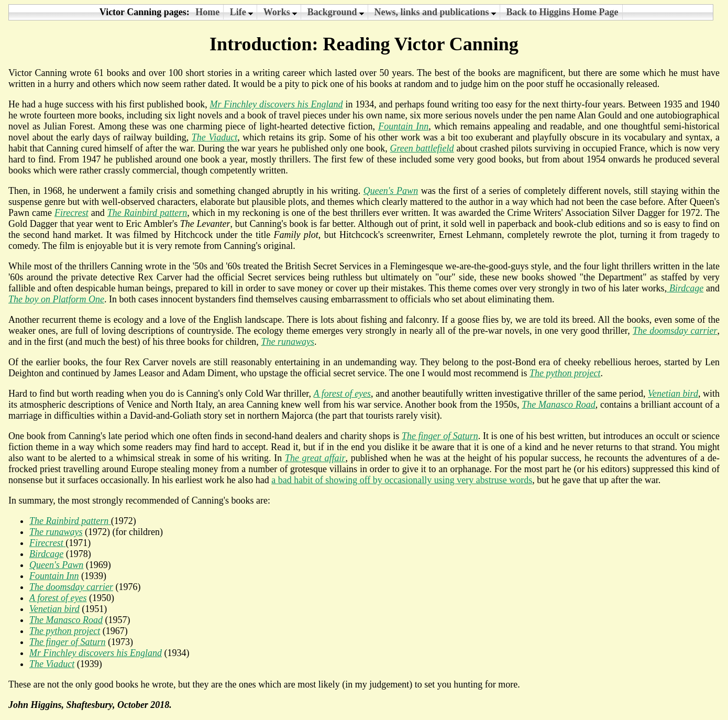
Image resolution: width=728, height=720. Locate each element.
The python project (565, 373)
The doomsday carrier (675, 331)
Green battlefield (422, 148)
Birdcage (685, 288)
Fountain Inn (403, 126)
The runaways (288, 342)
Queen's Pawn (391, 191)
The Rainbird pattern (147, 213)
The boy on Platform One (56, 299)
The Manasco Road (559, 405)
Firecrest (71, 213)
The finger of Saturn (440, 436)
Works (280, 12)
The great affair (315, 458)
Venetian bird (673, 394)
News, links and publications (435, 12)
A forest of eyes (342, 394)
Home (207, 12)
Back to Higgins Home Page (562, 12)
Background (336, 12)
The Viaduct (52, 664)
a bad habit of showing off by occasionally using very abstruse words (402, 480)
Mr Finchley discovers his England (276, 104)
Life (242, 12)
